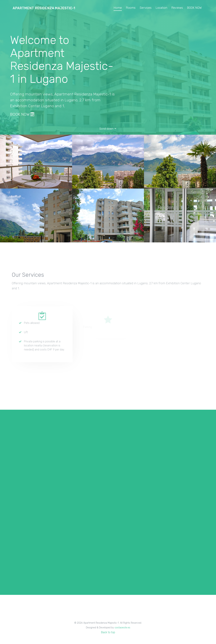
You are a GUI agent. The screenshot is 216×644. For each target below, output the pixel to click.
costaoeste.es (122, 628)
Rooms (131, 8)
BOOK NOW (194, 8)
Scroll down (108, 129)
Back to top (108, 632)
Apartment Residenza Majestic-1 (44, 8)
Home (118, 8)
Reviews (177, 8)
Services (146, 8)
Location (161, 8)
